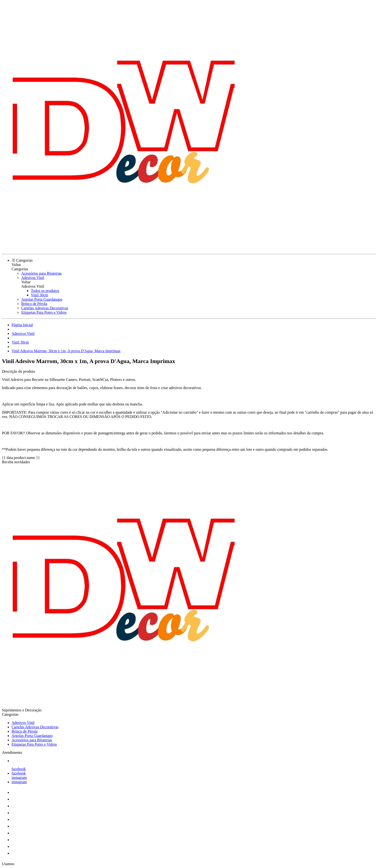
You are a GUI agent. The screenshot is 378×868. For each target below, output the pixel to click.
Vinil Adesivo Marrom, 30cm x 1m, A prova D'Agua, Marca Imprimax (66, 351)
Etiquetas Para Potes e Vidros (44, 312)
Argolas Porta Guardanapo (42, 299)
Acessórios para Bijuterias (41, 273)
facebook (19, 769)
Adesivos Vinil (33, 278)
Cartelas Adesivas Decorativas (45, 308)
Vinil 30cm (39, 295)
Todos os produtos (45, 291)
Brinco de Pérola (34, 304)
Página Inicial (22, 325)
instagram (19, 778)
